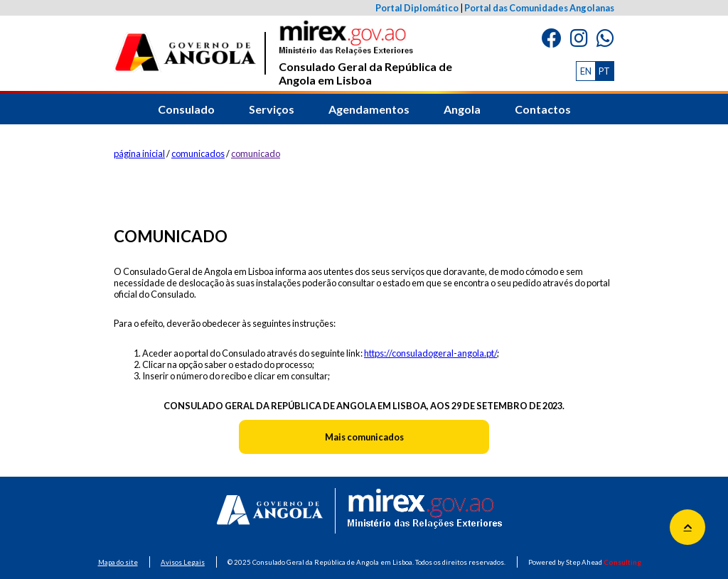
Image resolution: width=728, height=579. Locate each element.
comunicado (256, 153)
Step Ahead (604, 562)
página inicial (139, 153)
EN (586, 71)
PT (604, 71)
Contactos (543, 109)
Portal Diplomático (417, 8)
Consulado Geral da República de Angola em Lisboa (365, 54)
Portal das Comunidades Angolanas (539, 8)
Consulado (186, 109)
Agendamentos (369, 109)
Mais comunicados (364, 437)
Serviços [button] (272, 109)
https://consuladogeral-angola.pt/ (430, 353)
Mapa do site (118, 562)
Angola (462, 109)
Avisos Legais (183, 562)
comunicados (198, 153)
